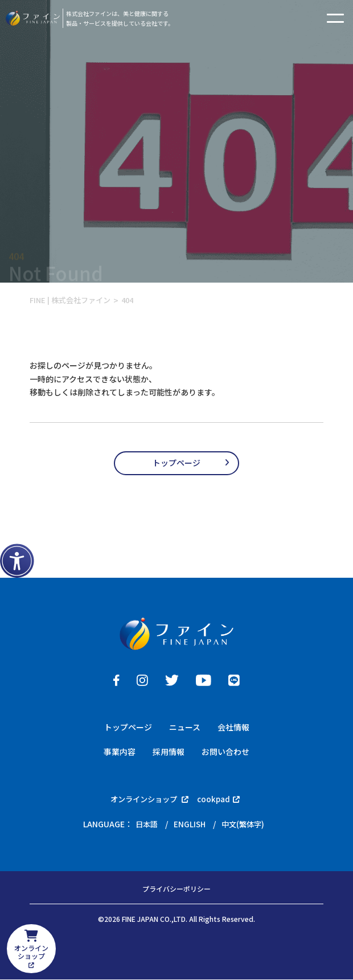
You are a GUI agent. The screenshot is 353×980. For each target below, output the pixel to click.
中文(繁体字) (244, 824)
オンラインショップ (149, 799)
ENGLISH (189, 824)
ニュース (185, 727)
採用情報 (169, 752)
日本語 (145, 824)
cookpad (221, 799)
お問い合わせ (225, 752)
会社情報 (233, 727)
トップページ (176, 463)
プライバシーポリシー (176, 890)
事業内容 (120, 752)
